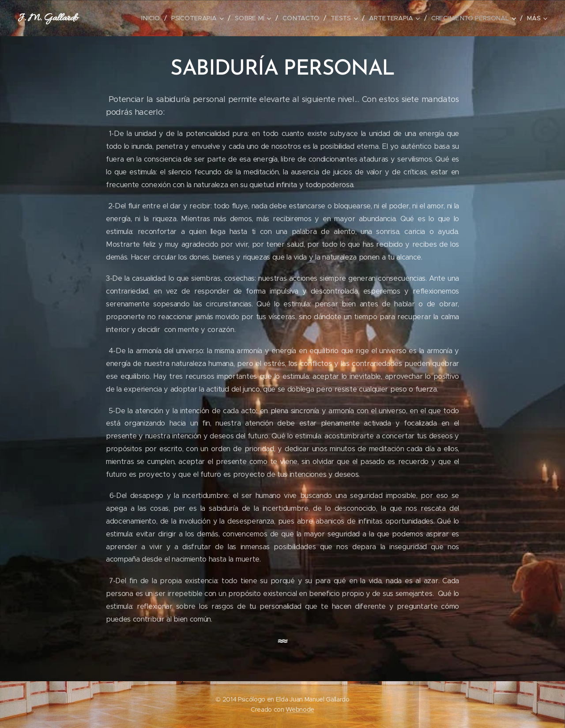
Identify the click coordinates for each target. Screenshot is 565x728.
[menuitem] (155, 18)
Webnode (300, 709)
